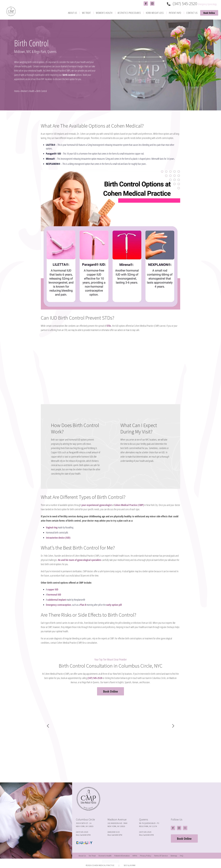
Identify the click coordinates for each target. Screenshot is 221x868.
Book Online (209, 13)
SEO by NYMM (130, 865)
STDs (109, 326)
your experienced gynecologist (97, 505)
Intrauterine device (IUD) (58, 538)
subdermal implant (57, 600)
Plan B (83, 605)
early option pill (114, 605)
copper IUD (53, 589)
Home (17, 91)
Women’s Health (28, 91)
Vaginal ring (52, 527)
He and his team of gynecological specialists (80, 560)
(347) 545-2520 (182, 4)
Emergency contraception (58, 605)
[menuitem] (73, 13)
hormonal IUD (54, 595)
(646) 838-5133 (114, 832)
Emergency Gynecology (207, 4)
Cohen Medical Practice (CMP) (129, 505)
